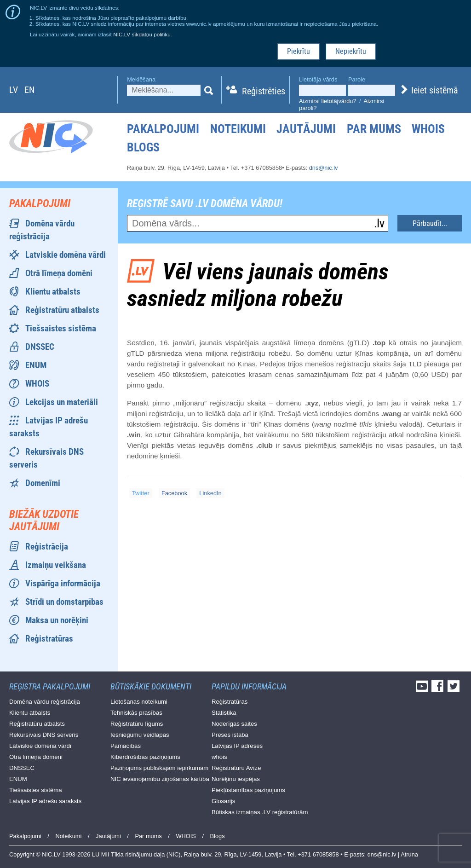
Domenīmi (43, 483)
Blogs (143, 147)
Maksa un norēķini (57, 620)
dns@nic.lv (324, 168)
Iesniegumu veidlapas (140, 735)
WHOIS (428, 129)
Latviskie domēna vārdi (66, 255)
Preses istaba (230, 735)
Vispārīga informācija (63, 583)
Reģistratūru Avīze (236, 768)
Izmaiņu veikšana (56, 565)
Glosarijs (223, 801)
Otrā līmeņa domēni (59, 273)
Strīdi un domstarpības (64, 602)
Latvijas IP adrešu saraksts (45, 801)
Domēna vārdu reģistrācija (45, 702)
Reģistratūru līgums (137, 724)
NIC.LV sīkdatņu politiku (142, 34)
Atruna (409, 854)
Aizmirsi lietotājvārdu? (327, 101)
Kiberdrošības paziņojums (145, 757)
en (29, 90)
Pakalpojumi (163, 129)
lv (14, 90)
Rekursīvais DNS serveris (44, 735)
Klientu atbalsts (53, 292)
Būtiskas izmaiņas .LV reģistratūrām (260, 812)
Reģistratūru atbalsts (62, 310)
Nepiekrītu (351, 51)
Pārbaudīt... (430, 223)
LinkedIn (210, 493)
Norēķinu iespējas (236, 779)
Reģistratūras (49, 639)
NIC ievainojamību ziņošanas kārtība (160, 779)
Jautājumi (306, 129)
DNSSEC (40, 347)
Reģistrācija (47, 547)
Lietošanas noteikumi (139, 702)
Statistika (224, 713)
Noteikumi (238, 129)
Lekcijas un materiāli (62, 402)
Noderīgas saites (234, 724)
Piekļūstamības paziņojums (248, 790)
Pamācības (126, 746)
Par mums (374, 129)
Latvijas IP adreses (237, 746)
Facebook (174, 493)
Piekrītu (299, 51)
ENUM (36, 365)
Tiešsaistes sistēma (61, 328)
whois (219, 757)
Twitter (141, 493)
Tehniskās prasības (136, 713)
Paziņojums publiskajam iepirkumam (159, 768)
